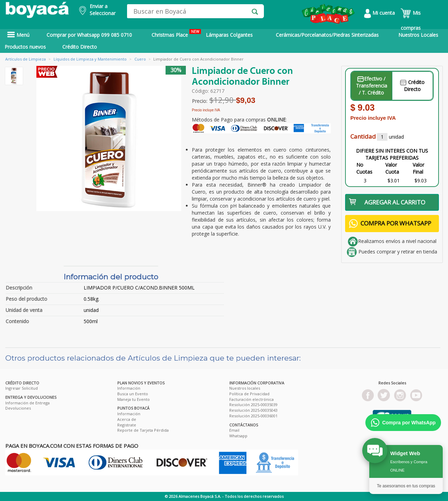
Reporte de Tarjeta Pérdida (143, 430)
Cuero (140, 59)
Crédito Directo (80, 47)
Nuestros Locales (418, 35)
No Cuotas (364, 168)
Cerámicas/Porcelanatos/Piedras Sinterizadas (327, 35)
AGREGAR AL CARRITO (387, 202)
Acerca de (127, 419)
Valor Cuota (392, 168)
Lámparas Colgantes (229, 35)
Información (129, 388)
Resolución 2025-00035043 (253, 410)
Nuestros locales (245, 388)
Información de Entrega (27, 403)
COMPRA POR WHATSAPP (390, 224)
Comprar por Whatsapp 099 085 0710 (89, 35)
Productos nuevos (25, 47)
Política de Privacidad (249, 394)
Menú (18, 35)
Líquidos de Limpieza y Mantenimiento (90, 59)
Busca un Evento (133, 394)
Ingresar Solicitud (22, 388)
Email (234, 430)
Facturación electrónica (251, 399)
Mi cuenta (379, 13)
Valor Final (418, 168)
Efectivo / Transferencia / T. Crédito (372, 86)
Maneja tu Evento (134, 399)
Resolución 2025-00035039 (253, 405)
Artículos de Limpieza (26, 59)
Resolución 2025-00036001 (253, 416)
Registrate (127, 425)
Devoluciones (18, 408)
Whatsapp (238, 436)
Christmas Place (176, 34)
